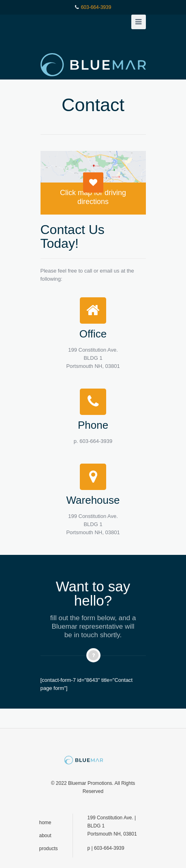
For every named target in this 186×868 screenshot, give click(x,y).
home (45, 823)
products (49, 849)
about (45, 836)
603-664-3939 (96, 7)
